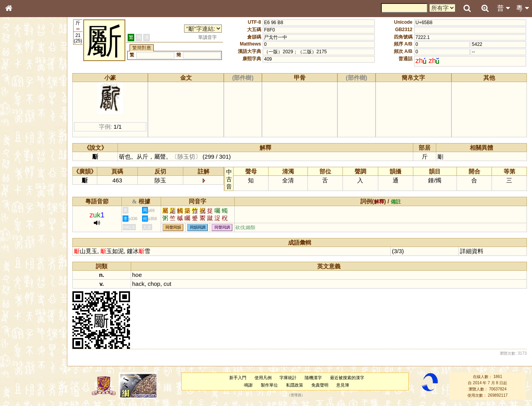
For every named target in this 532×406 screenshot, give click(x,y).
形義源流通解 (24, 132)
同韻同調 (198, 228)
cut (167, 284)
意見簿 (343, 385)
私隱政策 (295, 385)
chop (154, 284)
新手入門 (238, 378)
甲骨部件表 (21, 118)
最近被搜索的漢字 (347, 378)
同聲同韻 (173, 228)
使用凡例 (263, 378)
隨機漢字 (313, 378)
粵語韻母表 (21, 167)
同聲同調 (222, 228)
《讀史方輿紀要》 (28, 246)
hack (139, 284)
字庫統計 (288, 378)
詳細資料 (472, 251)
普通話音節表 (24, 212)
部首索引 (19, 104)
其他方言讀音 (24, 219)
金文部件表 (21, 125)
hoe (137, 275)
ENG (34, 86)
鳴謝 (248, 385)
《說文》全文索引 (28, 239)
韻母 (26, 205)
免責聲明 (320, 385)
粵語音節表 (21, 152)
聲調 (37, 205)
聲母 (16, 205)
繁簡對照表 (21, 260)
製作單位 (269, 385)
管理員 (296, 395)
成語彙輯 (19, 253)
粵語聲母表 (21, 159)
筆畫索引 (19, 111)
